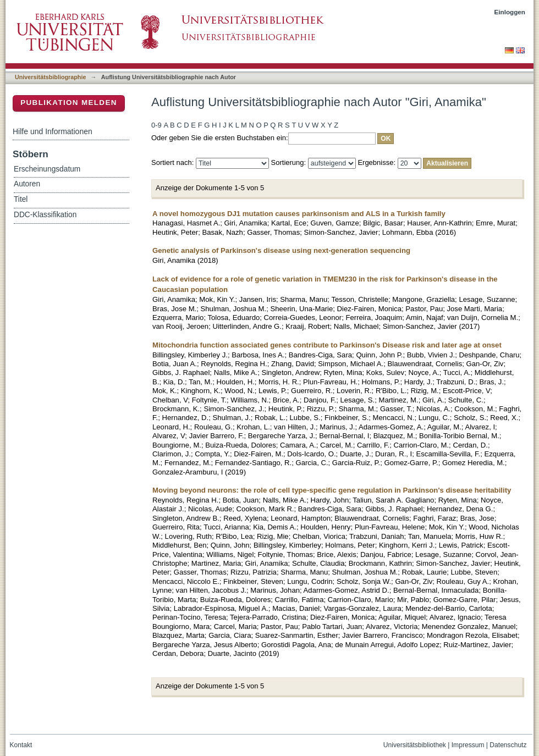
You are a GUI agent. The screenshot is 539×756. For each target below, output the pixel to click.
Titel (21, 199)
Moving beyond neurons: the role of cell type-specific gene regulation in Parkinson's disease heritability (332, 490)
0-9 (156, 125)
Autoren (27, 184)
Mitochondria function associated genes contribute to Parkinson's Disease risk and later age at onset (327, 345)
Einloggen (510, 12)
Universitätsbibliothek (415, 745)
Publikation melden (69, 103)
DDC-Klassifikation (45, 215)
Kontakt (21, 745)
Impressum (468, 745)
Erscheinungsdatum (47, 169)
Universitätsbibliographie (50, 77)
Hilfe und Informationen (53, 131)
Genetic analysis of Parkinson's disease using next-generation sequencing (281, 250)
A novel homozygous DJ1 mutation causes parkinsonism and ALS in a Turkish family (299, 214)
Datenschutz (508, 745)
